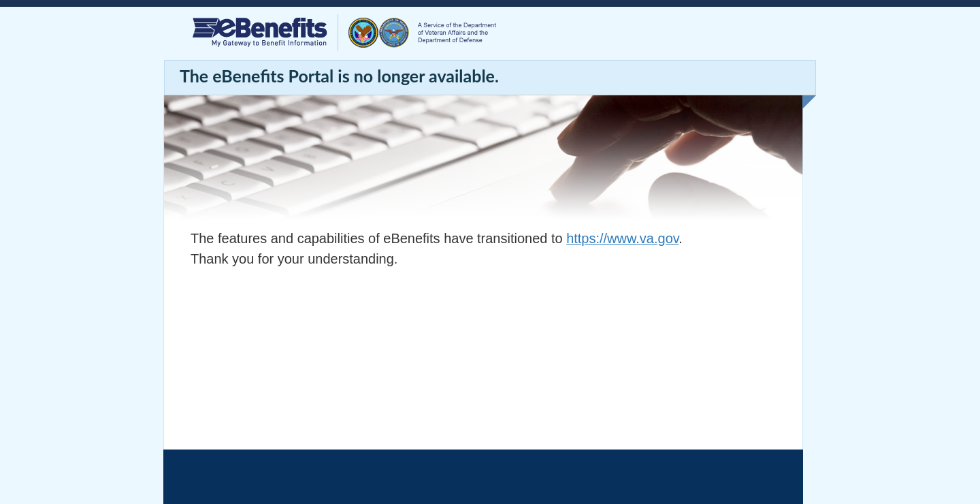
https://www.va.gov (622, 238)
